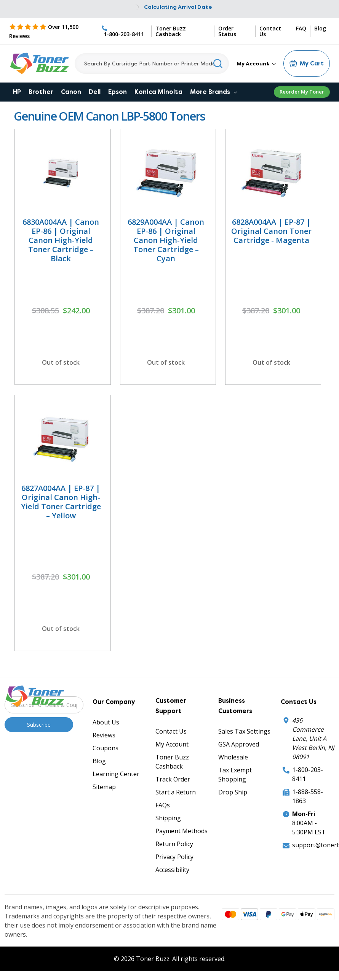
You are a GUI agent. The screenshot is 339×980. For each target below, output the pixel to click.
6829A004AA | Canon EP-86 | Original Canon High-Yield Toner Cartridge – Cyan (166, 240)
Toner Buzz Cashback (171, 31)
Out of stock (61, 362)
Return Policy (174, 844)
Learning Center (116, 774)
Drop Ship (233, 792)
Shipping (168, 818)
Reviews (104, 735)
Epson (118, 92)
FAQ (301, 29)
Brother (41, 92)
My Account (256, 64)
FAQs (163, 805)
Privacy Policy (174, 857)
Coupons (106, 748)
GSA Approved (239, 744)
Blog (320, 29)
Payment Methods (181, 831)
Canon (71, 92)
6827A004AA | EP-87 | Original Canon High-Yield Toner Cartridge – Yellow (61, 502)
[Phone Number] (125, 31)
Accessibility (172, 870)
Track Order (173, 779)
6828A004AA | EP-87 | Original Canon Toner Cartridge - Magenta (271, 231)
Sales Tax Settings (244, 731)
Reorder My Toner (302, 92)
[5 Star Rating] (54, 36)
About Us (106, 722)
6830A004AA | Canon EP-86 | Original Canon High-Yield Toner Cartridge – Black (61, 240)
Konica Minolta (158, 92)
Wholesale (233, 757)
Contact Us (270, 31)
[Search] (152, 64)
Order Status (227, 31)
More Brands (213, 92)
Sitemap (104, 787)
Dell (95, 92)
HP (17, 92)
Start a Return (176, 792)
